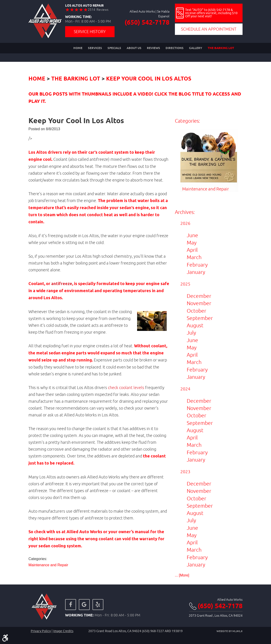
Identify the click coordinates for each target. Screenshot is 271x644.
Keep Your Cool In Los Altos (149, 79)
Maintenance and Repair (48, 565)
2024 (185, 389)
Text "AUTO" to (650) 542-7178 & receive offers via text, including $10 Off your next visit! (211, 13)
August (195, 325)
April (192, 250)
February (197, 265)
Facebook (71, 605)
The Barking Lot (221, 48)
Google (84, 605)
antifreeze (62, 284)
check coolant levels (126, 388)
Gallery (196, 48)
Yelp (98, 605)
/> (30, 138)
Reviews (153, 48)
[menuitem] (78, 48)
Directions (175, 48)
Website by (229, 631)
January (196, 272)
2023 (185, 472)
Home (78, 48)
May (192, 243)
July (191, 333)
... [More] (182, 575)
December (199, 296)
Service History (90, 32)
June (192, 235)
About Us (134, 48)
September (200, 318)
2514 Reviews (98, 10)
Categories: (187, 121)
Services (95, 48)
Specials (114, 48)
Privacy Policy (41, 631)
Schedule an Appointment (209, 29)
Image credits (63, 631)
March (194, 257)
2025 (185, 284)
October (197, 311)
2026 (185, 223)
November (199, 303)
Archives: (185, 212)
